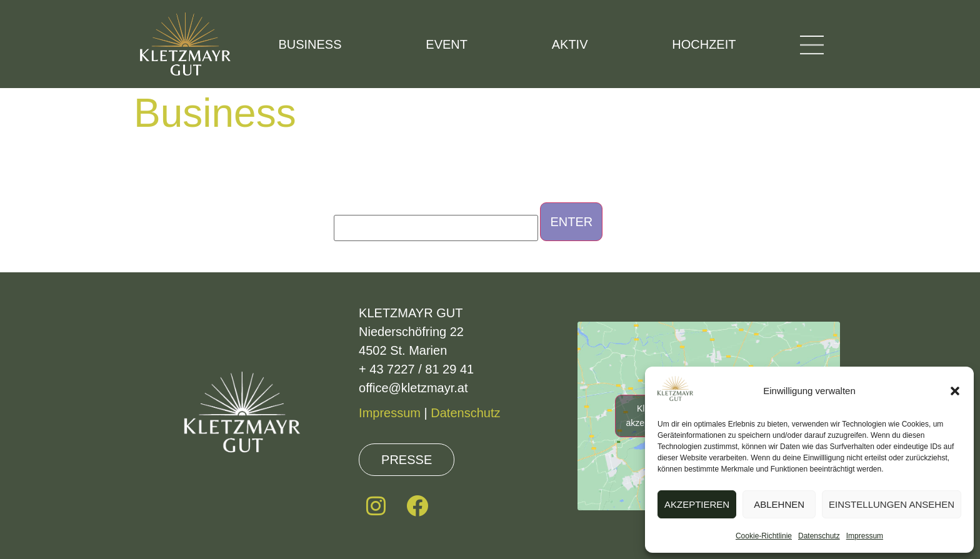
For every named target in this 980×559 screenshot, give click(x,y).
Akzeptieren (697, 504)
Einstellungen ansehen (892, 504)
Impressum (865, 536)
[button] (955, 391)
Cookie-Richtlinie (764, 536)
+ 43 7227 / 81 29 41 (416, 369)
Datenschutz (819, 536)
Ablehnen (779, 504)
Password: (436, 222)
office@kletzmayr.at (413, 388)
